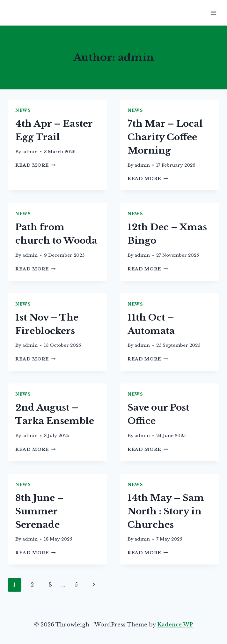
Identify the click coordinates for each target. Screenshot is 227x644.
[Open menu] (213, 13)
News (23, 110)
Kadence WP (175, 625)
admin (30, 152)
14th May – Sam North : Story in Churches (166, 511)
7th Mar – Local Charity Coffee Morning (165, 137)
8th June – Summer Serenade (40, 511)
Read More (36, 165)
